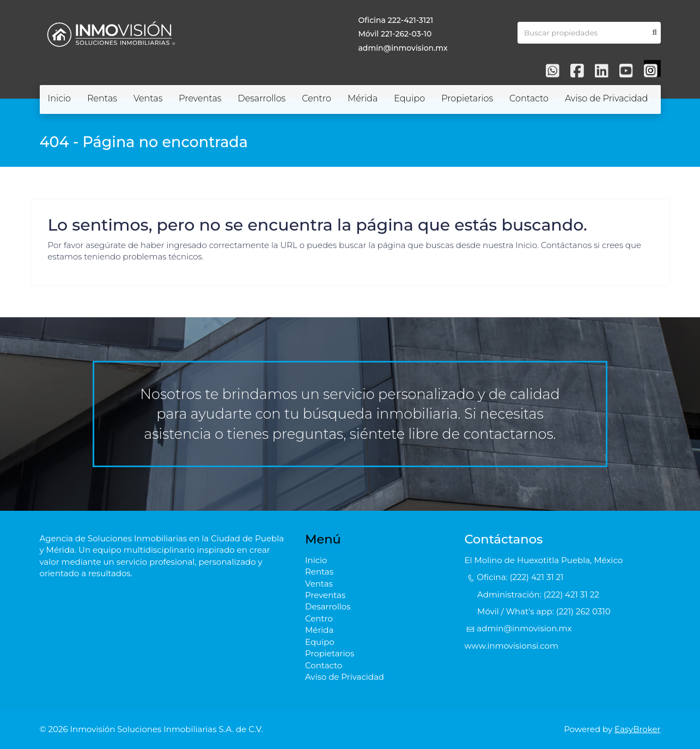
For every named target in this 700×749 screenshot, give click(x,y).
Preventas (200, 98)
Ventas (148, 98)
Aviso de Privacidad (606, 98)
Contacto (529, 98)
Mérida (363, 98)
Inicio (60, 98)
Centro (316, 98)
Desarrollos (261, 98)
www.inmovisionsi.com (512, 646)
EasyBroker (638, 729)
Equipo (409, 98)
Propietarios (467, 98)
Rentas (102, 98)
